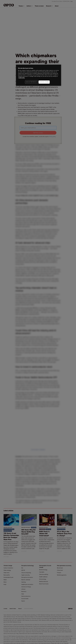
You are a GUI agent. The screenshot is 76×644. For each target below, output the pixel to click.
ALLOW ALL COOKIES (44, 82)
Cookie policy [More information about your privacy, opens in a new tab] (22, 78)
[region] (39, 75)
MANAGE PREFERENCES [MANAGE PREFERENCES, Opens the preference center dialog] (31, 82)
